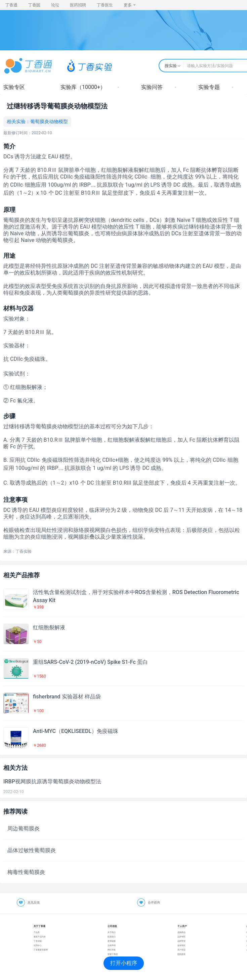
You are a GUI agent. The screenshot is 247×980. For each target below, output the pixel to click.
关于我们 (112, 932)
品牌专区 (181, 937)
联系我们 (112, 937)
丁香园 (34, 5)
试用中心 (38, 945)
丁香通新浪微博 (41, 950)
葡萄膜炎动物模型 (49, 121)
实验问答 (152, 87)
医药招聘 (78, 5)
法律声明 (112, 945)
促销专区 (181, 945)
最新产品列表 (40, 937)
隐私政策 (181, 954)
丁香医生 (105, 5)
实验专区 (14, 87)
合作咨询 (154, 902)
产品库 (37, 932)
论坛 (55, 5)
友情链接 (112, 941)
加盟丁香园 (113, 954)
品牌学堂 (181, 941)
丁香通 (11, 5)
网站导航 (112, 950)
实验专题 (209, 87)
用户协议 (181, 950)
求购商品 (181, 932)
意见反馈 (34, 902)
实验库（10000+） (83, 87)
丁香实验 (38, 941)
